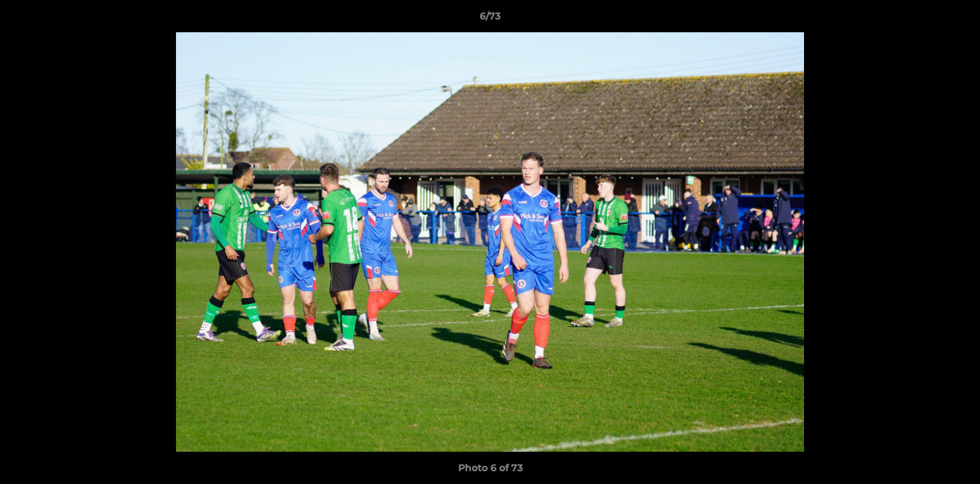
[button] (956, 19)
